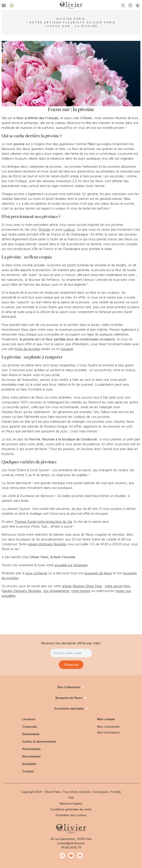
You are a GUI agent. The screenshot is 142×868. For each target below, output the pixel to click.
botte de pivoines (28, 349)
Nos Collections (71, 687)
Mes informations (108, 732)
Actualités (29, 764)
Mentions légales (71, 803)
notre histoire (81, 591)
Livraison (29, 719)
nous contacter (36, 573)
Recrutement (31, 756)
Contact (28, 771)
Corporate (30, 727)
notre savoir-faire (117, 586)
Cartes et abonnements (39, 741)
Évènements (31, 734)
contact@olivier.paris (71, 843)
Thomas (44, 229)
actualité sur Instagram (71, 565)
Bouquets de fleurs (71, 698)
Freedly (116, 792)
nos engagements (56, 591)
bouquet (67, 349)
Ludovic (69, 229)
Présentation (31, 749)
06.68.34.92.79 (71, 847)
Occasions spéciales (71, 708)
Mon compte (106, 719)
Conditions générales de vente (71, 809)
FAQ (71, 798)
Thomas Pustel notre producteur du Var (43, 522)
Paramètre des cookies (71, 815)
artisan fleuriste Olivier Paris (82, 586)
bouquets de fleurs (98, 573)
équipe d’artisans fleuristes (47, 544)
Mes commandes (108, 727)
